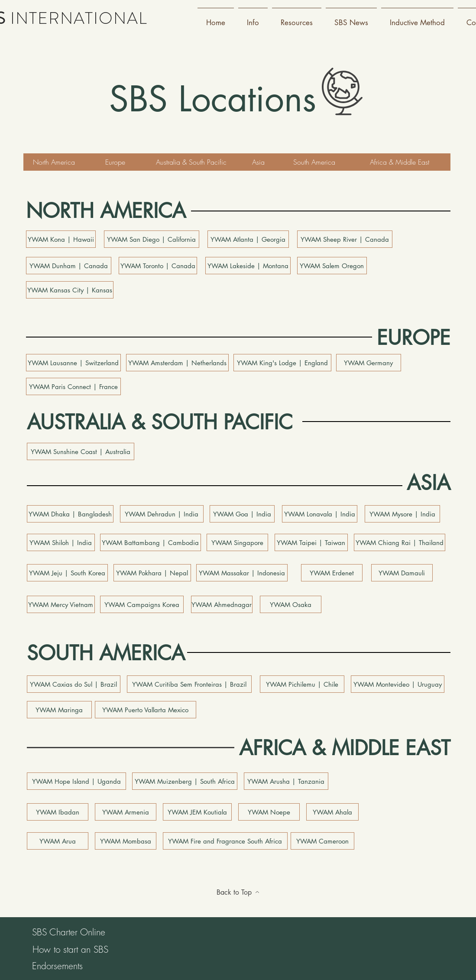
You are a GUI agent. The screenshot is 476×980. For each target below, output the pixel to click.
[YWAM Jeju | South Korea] (67, 573)
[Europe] (115, 162)
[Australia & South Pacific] (191, 162)
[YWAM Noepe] (269, 812)
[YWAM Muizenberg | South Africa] (185, 781)
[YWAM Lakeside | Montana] (248, 266)
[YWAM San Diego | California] (152, 239)
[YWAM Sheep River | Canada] (345, 239)
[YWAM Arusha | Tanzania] (286, 781)
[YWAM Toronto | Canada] (158, 266)
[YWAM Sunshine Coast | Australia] (81, 451)
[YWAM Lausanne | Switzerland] (73, 363)
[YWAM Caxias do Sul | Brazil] (74, 684)
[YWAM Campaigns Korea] (142, 604)
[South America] (314, 162)
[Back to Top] (238, 892)
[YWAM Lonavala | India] (320, 514)
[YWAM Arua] (58, 841)
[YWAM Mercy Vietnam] (61, 604)
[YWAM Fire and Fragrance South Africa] (225, 841)
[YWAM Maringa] (59, 710)
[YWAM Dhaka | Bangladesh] (70, 514)
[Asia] (258, 162)
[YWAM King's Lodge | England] (282, 363)
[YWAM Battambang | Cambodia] (151, 542)
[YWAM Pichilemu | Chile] (302, 684)
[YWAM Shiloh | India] (61, 542)
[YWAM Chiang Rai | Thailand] (400, 542)
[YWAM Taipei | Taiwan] (311, 542)
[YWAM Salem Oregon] (332, 266)
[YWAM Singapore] (237, 542)
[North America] (54, 162)
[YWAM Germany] (369, 363)
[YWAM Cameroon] (322, 841)
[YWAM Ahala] (332, 812)
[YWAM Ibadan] (58, 812)
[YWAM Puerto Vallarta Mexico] (146, 710)
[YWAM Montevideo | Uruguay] (398, 684)
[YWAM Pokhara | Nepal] (152, 573)
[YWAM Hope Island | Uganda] (76, 781)
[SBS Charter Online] (69, 932)
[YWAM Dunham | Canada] (69, 266)
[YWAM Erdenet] (332, 573)
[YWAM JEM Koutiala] (197, 812)
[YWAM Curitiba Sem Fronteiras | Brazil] (189, 684)
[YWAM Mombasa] (126, 841)
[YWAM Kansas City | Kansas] (70, 290)
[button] (253, 19)
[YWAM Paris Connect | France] (73, 386)
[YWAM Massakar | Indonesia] (242, 573)
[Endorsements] (58, 966)
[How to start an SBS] (71, 950)
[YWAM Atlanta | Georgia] (248, 239)
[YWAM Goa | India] (242, 514)
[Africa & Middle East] (400, 162)
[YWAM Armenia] (126, 812)
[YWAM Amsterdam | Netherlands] (177, 363)
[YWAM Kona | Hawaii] (61, 239)
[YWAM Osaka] (291, 604)
